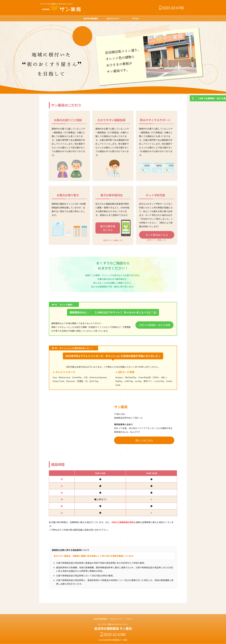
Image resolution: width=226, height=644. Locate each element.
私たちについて (113, 18)
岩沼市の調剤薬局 (91, 18)
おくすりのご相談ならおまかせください (113, 625)
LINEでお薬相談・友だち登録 (154, 325)
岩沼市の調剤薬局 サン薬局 (113, 629)
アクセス (135, 18)
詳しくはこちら (144, 440)
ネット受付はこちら (157, 235)
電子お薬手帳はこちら (108, 228)
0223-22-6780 (172, 8)
